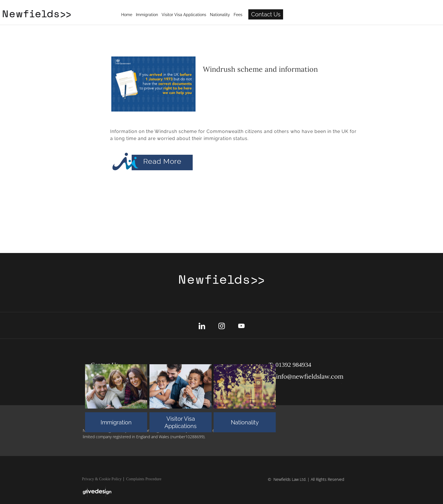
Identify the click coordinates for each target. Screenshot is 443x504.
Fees (318, 15)
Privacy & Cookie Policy (102, 479)
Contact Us (346, 14)
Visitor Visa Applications (181, 422)
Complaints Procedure (144, 479)
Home (207, 15)
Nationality (245, 422)
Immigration (116, 422)
